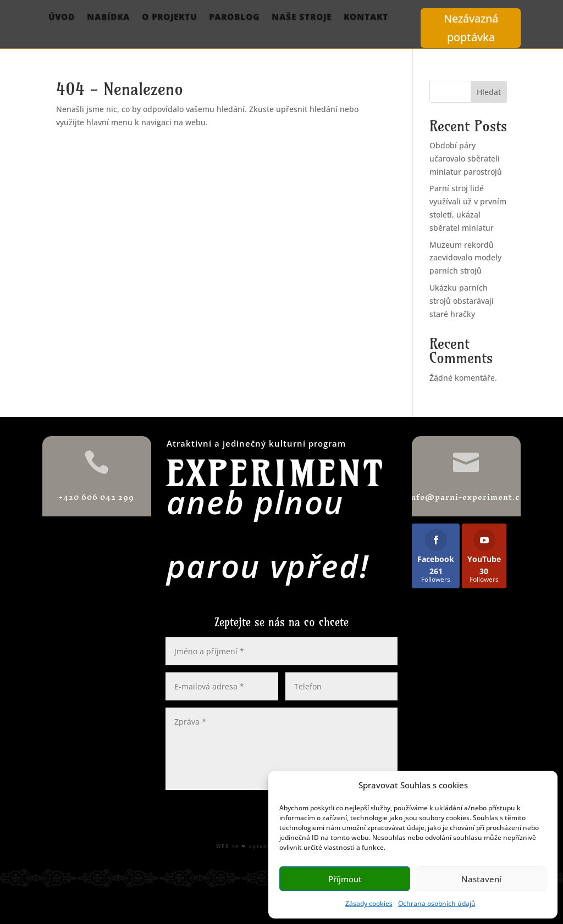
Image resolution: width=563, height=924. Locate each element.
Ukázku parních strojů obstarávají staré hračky (462, 301)
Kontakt (366, 18)
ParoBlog (234, 18)
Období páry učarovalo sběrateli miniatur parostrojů (466, 158)
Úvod (62, 18)
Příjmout (345, 879)
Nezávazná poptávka (471, 28)
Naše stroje (302, 18)
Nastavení (481, 879)
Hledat (489, 92)
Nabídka (108, 18)
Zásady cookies (369, 903)
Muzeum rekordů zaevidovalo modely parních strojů (465, 258)
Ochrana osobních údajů (437, 903)
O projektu (169, 18)
